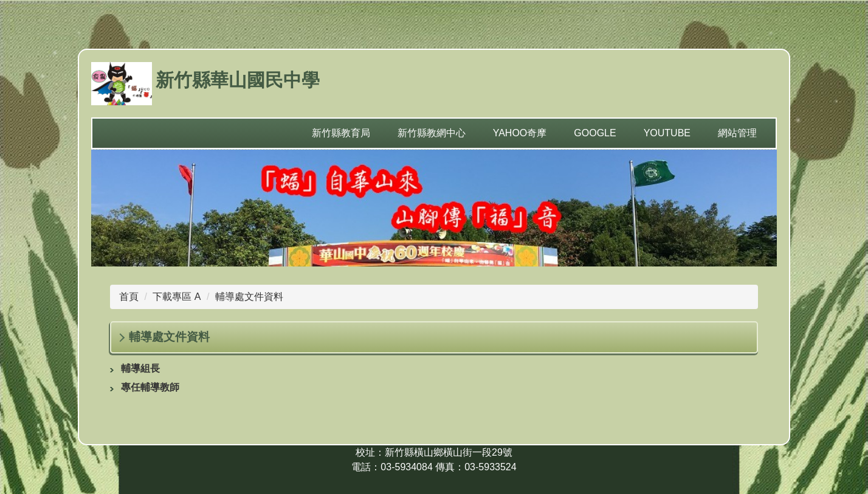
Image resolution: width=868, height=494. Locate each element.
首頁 (129, 297)
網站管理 (737, 133)
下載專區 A (177, 297)
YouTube (667, 133)
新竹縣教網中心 (432, 133)
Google (595, 133)
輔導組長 (140, 368)
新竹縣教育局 (341, 133)
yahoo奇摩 (520, 133)
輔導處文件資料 (249, 297)
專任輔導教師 (150, 387)
